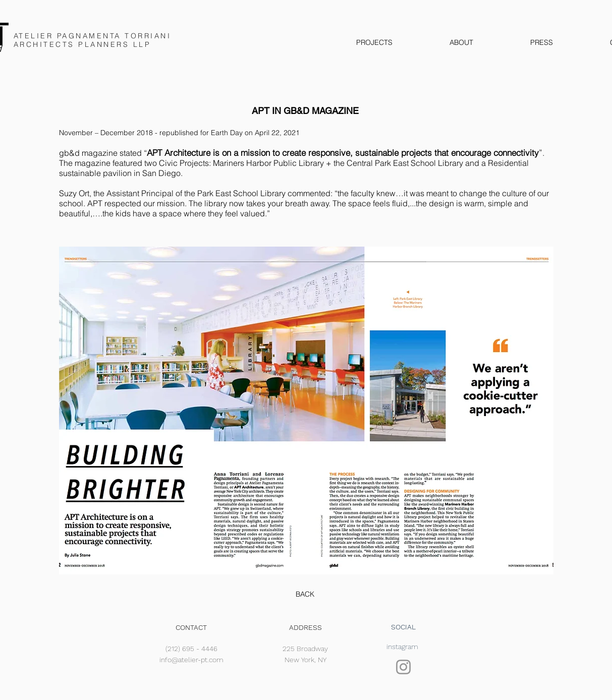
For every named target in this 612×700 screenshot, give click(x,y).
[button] (306, 411)
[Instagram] (403, 667)
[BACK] (305, 595)
